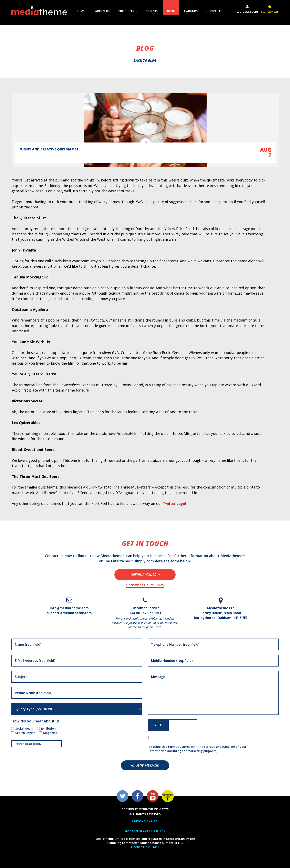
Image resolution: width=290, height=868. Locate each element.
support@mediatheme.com (69, 613)
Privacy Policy (145, 821)
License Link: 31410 (145, 847)
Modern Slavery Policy (145, 831)
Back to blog (145, 60)
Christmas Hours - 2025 (145, 585)
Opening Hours (143, 574)
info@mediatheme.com (69, 608)
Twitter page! (175, 503)
